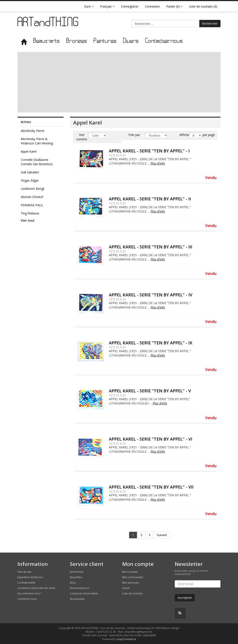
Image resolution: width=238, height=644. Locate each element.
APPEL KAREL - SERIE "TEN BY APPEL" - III (151, 247)
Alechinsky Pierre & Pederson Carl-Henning (37, 141)
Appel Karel (29, 151)
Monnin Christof (32, 197)
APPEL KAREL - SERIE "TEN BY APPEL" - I (149, 151)
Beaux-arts (47, 41)
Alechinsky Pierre (33, 131)
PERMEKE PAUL (32, 205)
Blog (73, 583)
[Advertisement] (119, 82)
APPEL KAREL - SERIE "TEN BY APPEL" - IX (151, 343)
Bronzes (77, 41)
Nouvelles (76, 577)
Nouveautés (77, 599)
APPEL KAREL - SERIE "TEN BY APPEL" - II (150, 199)
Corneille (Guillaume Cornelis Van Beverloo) (37, 162)
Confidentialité (26, 583)
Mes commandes (133, 577)
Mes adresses (131, 583)
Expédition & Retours (30, 577)
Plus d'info (158, 163)
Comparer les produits (84, 594)
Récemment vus (80, 588)
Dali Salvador (30, 172)
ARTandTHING (48, 23)
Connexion (152, 6)
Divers (131, 41)
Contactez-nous (164, 41)
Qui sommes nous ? (29, 594)
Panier (126, 588)
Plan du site (25, 572)
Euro (89, 6)
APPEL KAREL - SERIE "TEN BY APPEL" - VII (151, 487)
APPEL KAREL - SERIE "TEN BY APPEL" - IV (151, 295)
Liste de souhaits (132, 594)
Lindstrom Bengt (33, 189)
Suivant (162, 535)
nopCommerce (127, 639)
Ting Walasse (30, 213)
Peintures (105, 41)
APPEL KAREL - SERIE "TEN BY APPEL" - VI (151, 439)
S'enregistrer (130, 6)
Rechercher (210, 23)
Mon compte (130, 572)
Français (107, 6)
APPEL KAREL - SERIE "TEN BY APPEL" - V (150, 391)
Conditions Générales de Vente (36, 588)
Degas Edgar (30, 180)
